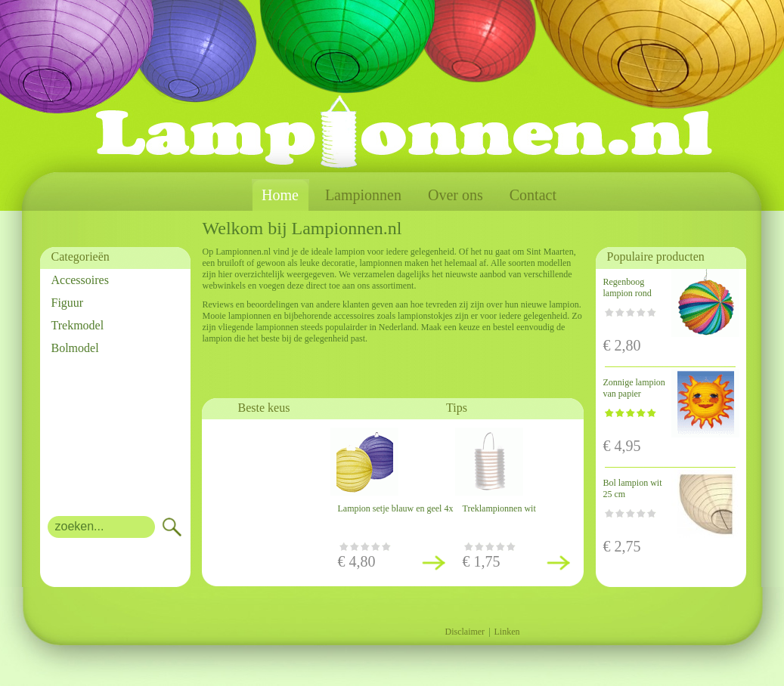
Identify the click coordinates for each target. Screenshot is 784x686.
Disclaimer (465, 632)
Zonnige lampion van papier (634, 388)
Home (280, 195)
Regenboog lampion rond (628, 287)
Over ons (456, 195)
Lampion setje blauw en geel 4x (396, 508)
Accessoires (80, 280)
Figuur (68, 303)
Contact (533, 195)
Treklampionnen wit (499, 508)
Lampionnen (363, 195)
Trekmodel (78, 325)
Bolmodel (75, 348)
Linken (507, 632)
